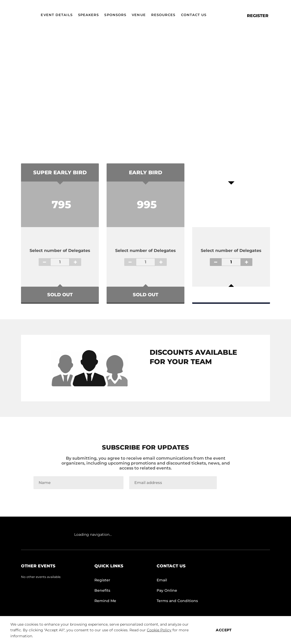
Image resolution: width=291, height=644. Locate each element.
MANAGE (262, 630)
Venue (139, 15)
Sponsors (115, 15)
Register (258, 16)
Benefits (102, 590)
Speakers (89, 15)
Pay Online (167, 590)
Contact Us (194, 15)
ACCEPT (224, 630)
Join (240, 483)
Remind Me (105, 601)
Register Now (231, 292)
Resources (163, 15)
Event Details (57, 15)
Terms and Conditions (177, 601)
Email (162, 580)
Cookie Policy (159, 630)
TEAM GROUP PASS (196, 382)
